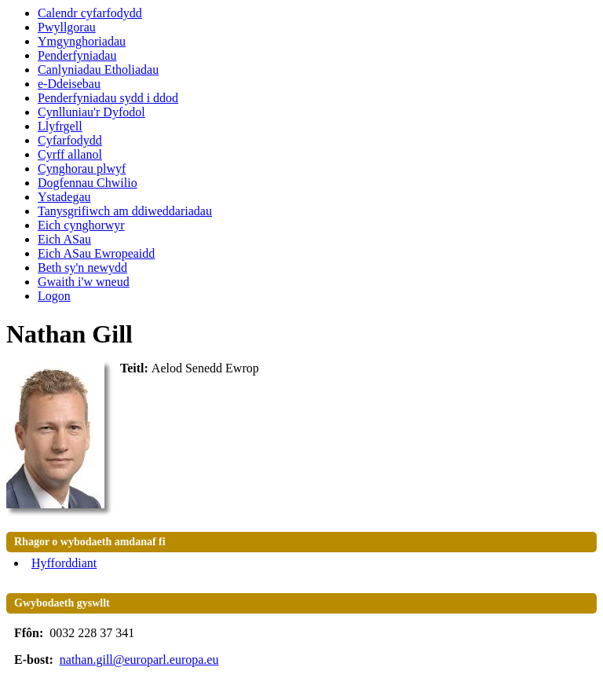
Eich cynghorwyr (81, 225)
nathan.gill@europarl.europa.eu (139, 660)
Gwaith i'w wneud (84, 282)
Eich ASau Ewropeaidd (96, 253)
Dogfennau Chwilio (88, 183)
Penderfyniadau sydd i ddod (108, 98)
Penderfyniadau (77, 55)
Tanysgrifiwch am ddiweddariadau (125, 211)
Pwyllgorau (67, 27)
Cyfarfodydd (70, 140)
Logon (54, 296)
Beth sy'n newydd (82, 268)
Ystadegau (64, 197)
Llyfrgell (60, 126)
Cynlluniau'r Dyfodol (91, 112)
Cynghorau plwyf (82, 169)
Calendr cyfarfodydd (90, 13)
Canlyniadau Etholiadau (98, 70)
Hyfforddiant (64, 563)
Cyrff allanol (70, 154)
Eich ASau (64, 239)
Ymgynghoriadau (82, 41)
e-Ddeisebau (69, 84)
